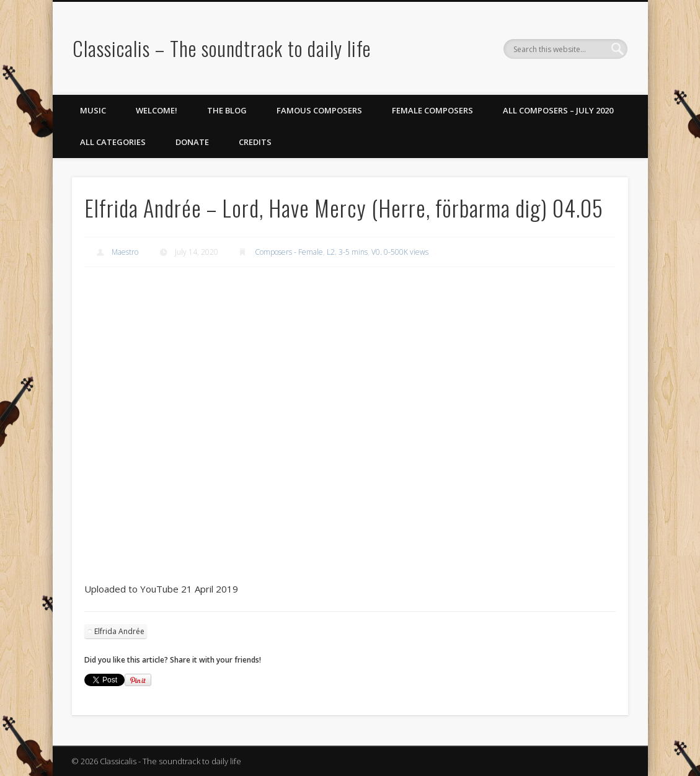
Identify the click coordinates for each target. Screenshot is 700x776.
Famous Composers (319, 110)
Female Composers (432, 110)
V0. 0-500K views (400, 252)
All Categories (113, 142)
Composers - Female (289, 252)
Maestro (125, 252)
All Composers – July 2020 (558, 110)
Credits (255, 142)
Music (93, 110)
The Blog (227, 110)
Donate (192, 142)
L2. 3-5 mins (347, 252)
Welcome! (157, 110)
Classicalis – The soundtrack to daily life (222, 48)
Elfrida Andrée (119, 631)
